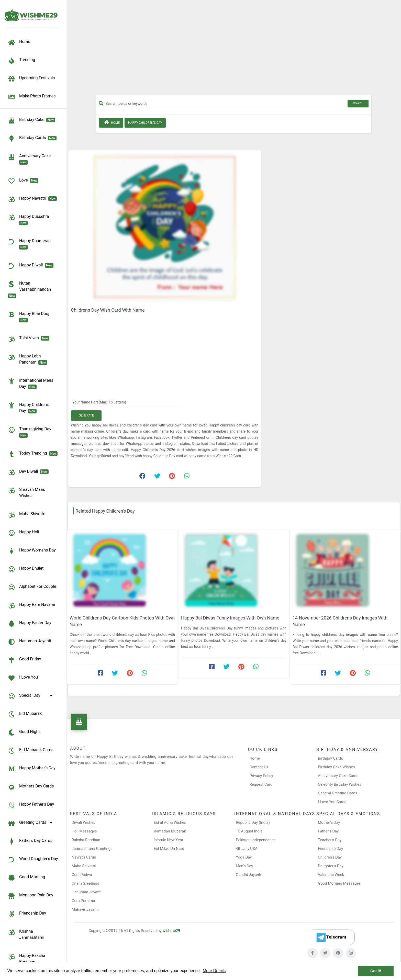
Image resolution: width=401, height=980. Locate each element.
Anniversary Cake (30, 159)
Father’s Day (328, 831)
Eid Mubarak (25, 714)
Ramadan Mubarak (170, 831)
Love (23, 181)
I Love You (23, 678)
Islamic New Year (168, 840)
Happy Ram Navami (31, 605)
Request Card (261, 784)
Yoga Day (244, 857)
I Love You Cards (332, 802)
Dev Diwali (28, 472)
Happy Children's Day (29, 408)
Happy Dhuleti (26, 569)
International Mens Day (30, 383)
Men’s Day (244, 866)
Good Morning (26, 878)
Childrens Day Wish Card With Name (108, 310)
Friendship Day (27, 914)
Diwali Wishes (83, 823)
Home (111, 122)
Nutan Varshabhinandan (30, 289)
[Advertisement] (234, 49)
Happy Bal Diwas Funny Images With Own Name (230, 618)
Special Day (31, 696)
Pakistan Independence (256, 840)
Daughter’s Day (331, 866)
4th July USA (247, 849)
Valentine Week (331, 875)
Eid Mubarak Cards (31, 751)
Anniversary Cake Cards (338, 776)
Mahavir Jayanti (85, 909)
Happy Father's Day (31, 805)
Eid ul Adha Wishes (170, 823)
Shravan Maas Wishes (26, 492)
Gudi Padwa (82, 875)
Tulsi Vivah (29, 339)
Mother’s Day (329, 823)
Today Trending (33, 454)
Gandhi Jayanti (248, 875)
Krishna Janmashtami (26, 934)
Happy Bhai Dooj (29, 317)
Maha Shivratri (26, 515)
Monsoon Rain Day (30, 896)
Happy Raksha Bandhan (26, 958)
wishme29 (171, 931)
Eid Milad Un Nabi (169, 849)
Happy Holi (23, 533)
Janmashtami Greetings (92, 849)
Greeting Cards (31, 823)
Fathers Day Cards (30, 841)
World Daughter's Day (33, 860)
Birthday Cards (330, 758)
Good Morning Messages (339, 883)
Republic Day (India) (253, 823)
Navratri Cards (84, 857)
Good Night (24, 733)
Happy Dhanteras (30, 244)
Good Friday (24, 660)
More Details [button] (214, 971)
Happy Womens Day (32, 551)
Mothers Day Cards (31, 787)
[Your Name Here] (126, 402)
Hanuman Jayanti (29, 642)
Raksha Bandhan (86, 840)
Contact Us (259, 767)
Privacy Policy (261, 776)
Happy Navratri (32, 199)
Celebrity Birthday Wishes (340, 784)
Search (358, 103)
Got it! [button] (376, 971)
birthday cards (32, 139)
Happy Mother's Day (32, 769)
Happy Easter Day (29, 624)
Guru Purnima (83, 901)
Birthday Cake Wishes (336, 767)
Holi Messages (84, 831)
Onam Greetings (85, 883)
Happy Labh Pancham (27, 359)
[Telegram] (331, 937)
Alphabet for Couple (32, 587)
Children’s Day (330, 857)
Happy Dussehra (29, 219)
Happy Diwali (31, 266)
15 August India (249, 831)
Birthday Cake (31, 120)
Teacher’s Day (330, 840)
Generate (86, 415)
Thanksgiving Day (30, 432)
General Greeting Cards (338, 793)
